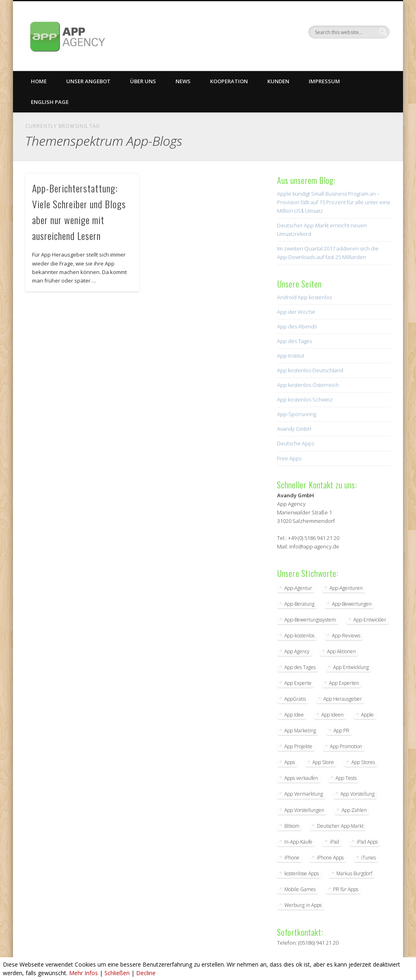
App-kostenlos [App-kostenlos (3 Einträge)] (299, 636)
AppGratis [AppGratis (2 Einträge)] (295, 699)
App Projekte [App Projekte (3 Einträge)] (298, 746)
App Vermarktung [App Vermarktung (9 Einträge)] (304, 794)
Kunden (278, 81)
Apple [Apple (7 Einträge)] (367, 715)
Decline (146, 973)
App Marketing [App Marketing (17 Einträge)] (300, 731)
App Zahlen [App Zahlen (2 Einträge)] (354, 810)
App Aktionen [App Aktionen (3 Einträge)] (341, 651)
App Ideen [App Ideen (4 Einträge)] (333, 715)
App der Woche (296, 312)
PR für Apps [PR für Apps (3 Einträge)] (346, 889)
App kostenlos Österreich (308, 385)
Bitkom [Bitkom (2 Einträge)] (292, 826)
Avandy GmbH (294, 429)
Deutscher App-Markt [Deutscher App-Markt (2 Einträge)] (340, 826)
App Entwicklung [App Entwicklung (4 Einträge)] (351, 667)
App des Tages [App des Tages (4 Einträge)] (300, 667)
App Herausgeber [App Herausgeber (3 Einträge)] (343, 699)
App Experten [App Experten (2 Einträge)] (344, 683)
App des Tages (295, 341)
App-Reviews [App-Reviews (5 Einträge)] (346, 636)
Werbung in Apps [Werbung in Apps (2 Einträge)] (303, 905)
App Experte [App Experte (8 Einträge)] (298, 683)
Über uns (143, 81)
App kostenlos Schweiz (305, 399)
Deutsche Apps (296, 443)
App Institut (291, 356)
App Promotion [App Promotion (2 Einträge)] (346, 746)
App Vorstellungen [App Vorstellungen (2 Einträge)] (304, 810)
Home (39, 81)
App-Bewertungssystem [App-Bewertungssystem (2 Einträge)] (310, 620)
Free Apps (289, 458)
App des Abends (297, 326)
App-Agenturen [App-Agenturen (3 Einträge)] (346, 588)
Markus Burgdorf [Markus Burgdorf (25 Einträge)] (354, 873)
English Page (50, 102)
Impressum (324, 81)
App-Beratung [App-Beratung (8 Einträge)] (299, 604)
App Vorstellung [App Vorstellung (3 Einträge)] (357, 794)
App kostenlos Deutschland (310, 370)
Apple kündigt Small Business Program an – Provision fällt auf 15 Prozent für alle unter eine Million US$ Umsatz (334, 202)
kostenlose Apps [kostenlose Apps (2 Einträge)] (302, 873)
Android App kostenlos (304, 297)
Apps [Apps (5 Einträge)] (290, 762)
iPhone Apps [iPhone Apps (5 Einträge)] (330, 858)
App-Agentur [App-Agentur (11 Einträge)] (298, 588)
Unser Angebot (88, 81)
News (183, 81)
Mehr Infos (83, 973)
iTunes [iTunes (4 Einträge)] (368, 858)
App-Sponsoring (297, 414)
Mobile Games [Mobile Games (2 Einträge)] (300, 889)
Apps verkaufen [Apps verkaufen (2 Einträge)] (301, 778)
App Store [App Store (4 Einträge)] (323, 762)
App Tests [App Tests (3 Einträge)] (346, 778)
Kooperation (229, 81)
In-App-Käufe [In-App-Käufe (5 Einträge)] (298, 842)
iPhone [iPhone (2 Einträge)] (292, 858)
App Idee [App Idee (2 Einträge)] (294, 715)
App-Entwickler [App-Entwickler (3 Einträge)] (370, 620)
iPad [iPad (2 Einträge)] (335, 842)
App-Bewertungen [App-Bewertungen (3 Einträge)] (352, 604)
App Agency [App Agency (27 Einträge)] (297, 651)
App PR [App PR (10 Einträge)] (341, 731)
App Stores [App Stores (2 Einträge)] (363, 762)
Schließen (117, 973)
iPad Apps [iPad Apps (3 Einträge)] (367, 842)
